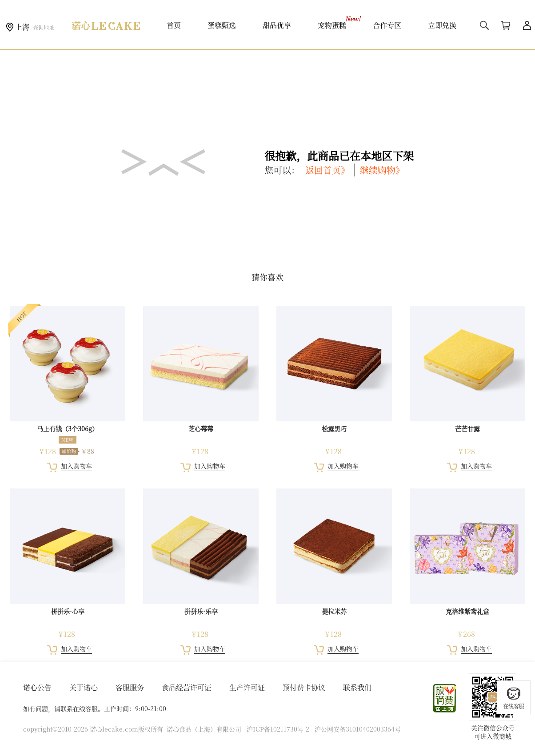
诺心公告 (37, 687)
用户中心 (527, 25)
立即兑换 (442, 25)
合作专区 (387, 25)
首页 (174, 25)
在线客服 (514, 698)
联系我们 (357, 687)
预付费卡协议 (304, 687)
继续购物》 (382, 170)
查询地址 (44, 27)
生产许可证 (247, 687)
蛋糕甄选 (222, 25)
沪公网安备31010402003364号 (358, 729)
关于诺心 (84, 687)
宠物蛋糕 (332, 25)
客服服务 (130, 687)
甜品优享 (277, 25)
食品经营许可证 (187, 687)
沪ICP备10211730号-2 (278, 729)
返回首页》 (327, 170)
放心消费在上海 (445, 698)
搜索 (484, 25)
